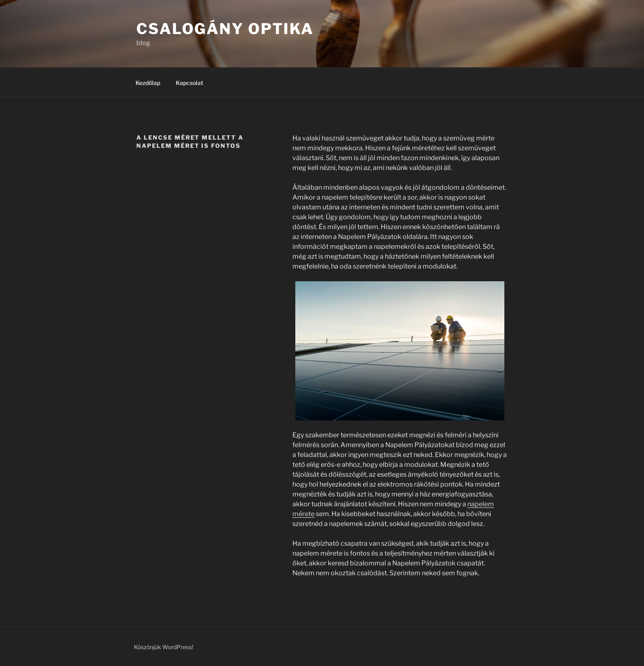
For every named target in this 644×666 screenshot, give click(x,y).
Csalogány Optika (225, 29)
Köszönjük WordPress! (163, 647)
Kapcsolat (190, 83)
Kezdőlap (148, 83)
